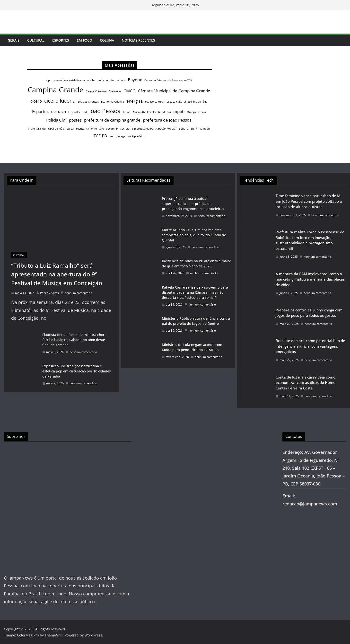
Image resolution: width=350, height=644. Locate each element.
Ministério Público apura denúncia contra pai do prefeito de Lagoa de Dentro (196, 321)
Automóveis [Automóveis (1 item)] (118, 80)
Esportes (61, 40)
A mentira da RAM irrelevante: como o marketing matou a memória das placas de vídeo (310, 279)
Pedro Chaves (49, 293)
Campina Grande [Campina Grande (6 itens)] (56, 90)
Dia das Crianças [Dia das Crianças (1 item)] (88, 102)
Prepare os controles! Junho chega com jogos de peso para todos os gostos (309, 313)
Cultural (36, 40)
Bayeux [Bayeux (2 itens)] (135, 80)
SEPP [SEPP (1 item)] (194, 129)
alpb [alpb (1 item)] (49, 80)
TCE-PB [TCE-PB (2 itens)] (100, 136)
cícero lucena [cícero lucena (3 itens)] (60, 101)
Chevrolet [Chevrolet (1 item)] (115, 91)
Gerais (14, 40)
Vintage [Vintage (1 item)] (120, 136)
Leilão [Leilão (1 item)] (127, 112)
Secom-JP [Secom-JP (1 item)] (112, 129)
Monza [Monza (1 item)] (167, 112)
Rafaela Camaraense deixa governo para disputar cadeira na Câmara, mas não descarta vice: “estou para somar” (195, 292)
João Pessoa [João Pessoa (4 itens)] (105, 111)
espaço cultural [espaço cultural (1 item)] (155, 102)
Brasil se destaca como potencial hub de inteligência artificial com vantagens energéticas (310, 346)
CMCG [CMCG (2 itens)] (129, 91)
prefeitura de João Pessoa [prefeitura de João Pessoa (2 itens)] (167, 120)
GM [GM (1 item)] (85, 112)
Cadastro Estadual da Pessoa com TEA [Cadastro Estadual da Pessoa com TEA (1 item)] (168, 80)
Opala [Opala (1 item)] (202, 112)
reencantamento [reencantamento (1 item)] (87, 129)
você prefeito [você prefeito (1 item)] (136, 136)
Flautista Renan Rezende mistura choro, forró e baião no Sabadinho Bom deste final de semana (75, 340)
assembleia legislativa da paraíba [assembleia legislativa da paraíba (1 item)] (75, 80)
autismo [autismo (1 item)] (103, 80)
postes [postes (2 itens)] (75, 120)
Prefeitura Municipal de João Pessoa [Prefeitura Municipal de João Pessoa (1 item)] (51, 129)
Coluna (107, 40)
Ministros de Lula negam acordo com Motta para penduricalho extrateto (192, 347)
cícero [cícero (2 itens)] (36, 101)
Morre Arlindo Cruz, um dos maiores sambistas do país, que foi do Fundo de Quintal (194, 235)
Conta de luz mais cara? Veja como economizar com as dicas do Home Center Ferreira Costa (306, 383)
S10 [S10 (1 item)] (102, 129)
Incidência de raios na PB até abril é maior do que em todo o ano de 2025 (197, 264)
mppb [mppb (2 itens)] (179, 111)
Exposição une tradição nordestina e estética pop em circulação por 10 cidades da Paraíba (77, 371)
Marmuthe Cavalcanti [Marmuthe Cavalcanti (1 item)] (146, 112)
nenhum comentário (76, 293)
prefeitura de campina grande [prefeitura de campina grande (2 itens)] (112, 120)
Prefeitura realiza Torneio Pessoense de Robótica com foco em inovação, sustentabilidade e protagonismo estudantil (310, 240)
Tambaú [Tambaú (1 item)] (205, 129)
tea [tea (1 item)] (111, 136)
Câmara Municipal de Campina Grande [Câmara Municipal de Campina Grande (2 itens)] (174, 91)
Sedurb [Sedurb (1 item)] (184, 129)
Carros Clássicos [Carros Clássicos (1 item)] (96, 91)
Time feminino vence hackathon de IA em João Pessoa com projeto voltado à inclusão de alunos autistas (309, 201)
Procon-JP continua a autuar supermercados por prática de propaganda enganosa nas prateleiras (193, 204)
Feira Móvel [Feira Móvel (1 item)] (58, 112)
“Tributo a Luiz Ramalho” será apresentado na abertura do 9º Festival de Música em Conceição (57, 274)
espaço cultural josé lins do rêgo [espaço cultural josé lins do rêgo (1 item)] (187, 102)
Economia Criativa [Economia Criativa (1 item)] (113, 102)
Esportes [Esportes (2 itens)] (40, 111)
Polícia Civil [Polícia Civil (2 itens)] (56, 120)
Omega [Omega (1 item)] (191, 112)
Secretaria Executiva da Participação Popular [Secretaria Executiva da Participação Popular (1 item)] (149, 129)
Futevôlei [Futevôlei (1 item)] (74, 112)
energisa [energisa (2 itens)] (135, 101)
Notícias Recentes (138, 40)
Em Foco (84, 40)
